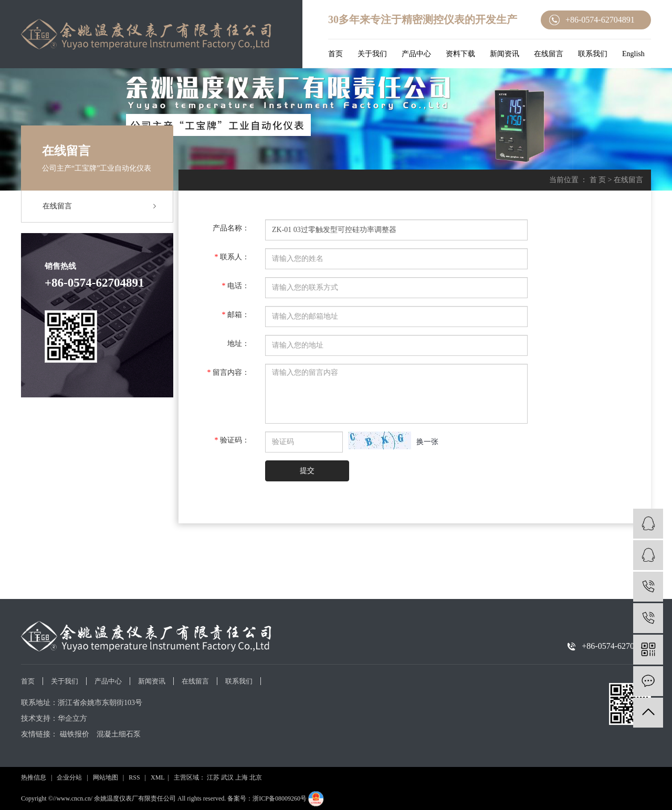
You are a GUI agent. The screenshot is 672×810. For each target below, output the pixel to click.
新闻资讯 (505, 54)
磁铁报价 (75, 734)
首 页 (598, 180)
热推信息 (34, 777)
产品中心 (416, 54)
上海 (241, 777)
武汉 (227, 777)
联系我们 (593, 54)
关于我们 (372, 54)
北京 (256, 777)
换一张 (427, 442)
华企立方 (72, 718)
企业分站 (69, 777)
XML (157, 777)
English (633, 54)
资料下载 (460, 54)
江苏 (213, 777)
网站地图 (106, 777)
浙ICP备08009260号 (280, 798)
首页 (335, 54)
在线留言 (549, 54)
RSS (134, 777)
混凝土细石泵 (119, 734)
